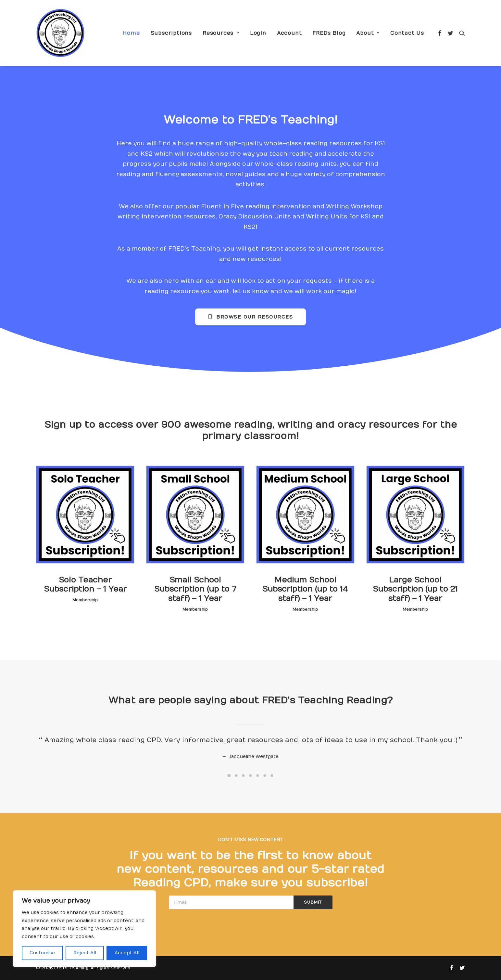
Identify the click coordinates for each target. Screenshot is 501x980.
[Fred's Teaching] (60, 33)
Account (289, 33)
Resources (221, 33)
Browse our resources (251, 317)
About (368, 33)
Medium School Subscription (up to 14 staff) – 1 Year (305, 589)
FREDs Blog (329, 33)
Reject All (85, 953)
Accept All (127, 953)
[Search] (461, 33)
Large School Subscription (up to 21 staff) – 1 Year (415, 589)
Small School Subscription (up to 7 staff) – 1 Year (195, 589)
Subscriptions (171, 33)
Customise (42, 953)
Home (131, 33)
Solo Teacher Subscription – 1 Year (85, 585)
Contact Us (407, 33)
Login (258, 33)
